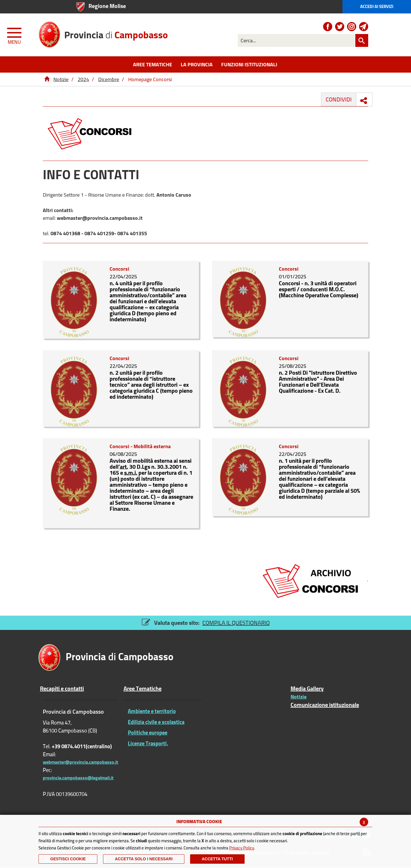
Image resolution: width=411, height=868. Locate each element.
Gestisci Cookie (68, 859)
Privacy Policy (242, 848)
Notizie (61, 79)
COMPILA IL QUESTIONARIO (236, 623)
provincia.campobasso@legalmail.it (78, 778)
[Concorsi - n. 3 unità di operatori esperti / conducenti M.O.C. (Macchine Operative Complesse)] (243, 298)
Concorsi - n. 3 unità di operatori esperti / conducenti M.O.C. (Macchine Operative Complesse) (319, 289)
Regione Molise (107, 6)
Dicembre (109, 79)
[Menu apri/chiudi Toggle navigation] (15, 35)
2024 (83, 79)
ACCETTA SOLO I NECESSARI (144, 859)
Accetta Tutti (217, 859)
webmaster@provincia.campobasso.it (80, 762)
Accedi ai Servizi (377, 6)
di (116, 33)
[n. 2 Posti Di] (243, 388)
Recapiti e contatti (62, 689)
